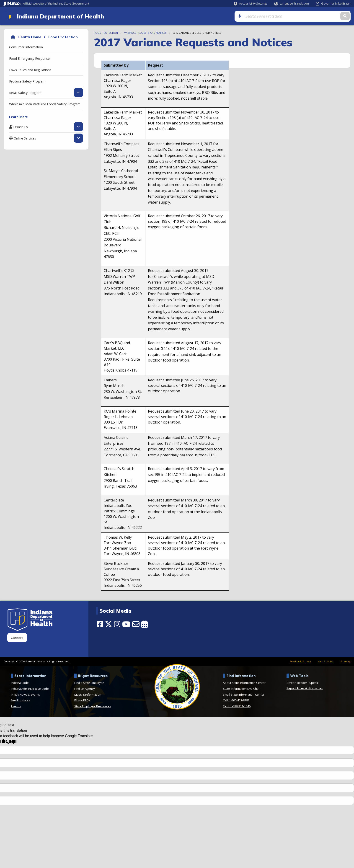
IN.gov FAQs (82, 701)
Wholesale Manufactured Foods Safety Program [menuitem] (45, 104)
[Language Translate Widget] (292, 4)
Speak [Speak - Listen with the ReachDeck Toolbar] (314, 683)
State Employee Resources (93, 706)
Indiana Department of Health (59, 16)
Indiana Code (20, 683)
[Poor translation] (11, 742)
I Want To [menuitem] (21, 127)
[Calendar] (145, 624)
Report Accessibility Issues (305, 689)
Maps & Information (88, 695)
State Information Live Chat (241, 689)
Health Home (30, 37)
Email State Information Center (244, 695)
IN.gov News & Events (25, 695)
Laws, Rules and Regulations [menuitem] (30, 70)
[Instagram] (117, 624)
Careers (17, 638)
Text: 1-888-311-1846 (237, 706)
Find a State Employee (89, 683)
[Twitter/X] (109, 624)
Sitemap (345, 662)
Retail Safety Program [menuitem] (25, 93)
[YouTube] (126, 624)
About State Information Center (244, 683)
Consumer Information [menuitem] (26, 47)
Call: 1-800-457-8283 (236, 701)
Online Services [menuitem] (25, 139)
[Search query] (309, 16)
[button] (251, 4)
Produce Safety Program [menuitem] (27, 81)
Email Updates (20, 701)
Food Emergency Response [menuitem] (29, 59)
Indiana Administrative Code (30, 689)
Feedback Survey (300, 662)
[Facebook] (100, 624)
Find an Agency (84, 689)
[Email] (136, 624)
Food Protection (63, 37)
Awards (16, 706)
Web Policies (326, 662)
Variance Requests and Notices (145, 33)
